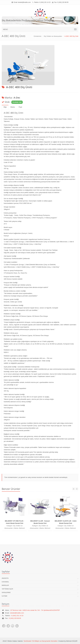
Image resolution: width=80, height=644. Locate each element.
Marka (13, 107)
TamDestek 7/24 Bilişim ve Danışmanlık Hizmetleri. (41, 641)
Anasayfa (5, 578)
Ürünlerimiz (37, 36)
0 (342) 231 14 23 (45, 2)
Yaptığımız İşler (7, 589)
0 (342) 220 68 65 (15, 618)
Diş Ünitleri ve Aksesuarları (53, 36)
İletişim (4, 596)
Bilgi (5, 107)
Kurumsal (5, 582)
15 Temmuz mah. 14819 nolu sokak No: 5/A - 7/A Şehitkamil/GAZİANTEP (35, 610)
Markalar (5, 585)
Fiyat (20, 107)
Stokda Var (17, 102)
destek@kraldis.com (24, 2)
